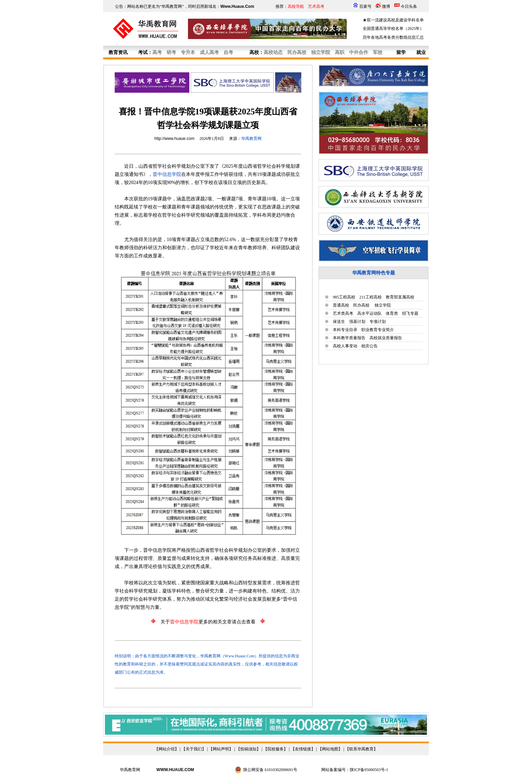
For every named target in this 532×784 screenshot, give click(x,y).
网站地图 (330, 749)
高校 (254, 52)
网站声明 (221, 749)
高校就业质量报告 (386, 338)
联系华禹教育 (361, 749)
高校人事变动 (345, 346)
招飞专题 (410, 313)
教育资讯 (118, 52)
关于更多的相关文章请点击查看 (208, 622)
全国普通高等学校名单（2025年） (393, 29)
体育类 (392, 313)
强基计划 (357, 322)
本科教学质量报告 (349, 338)
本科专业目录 (345, 330)
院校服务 (275, 749)
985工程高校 (344, 297)
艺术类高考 (343, 313)
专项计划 (378, 322)
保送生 (339, 322)
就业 (421, 52)
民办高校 (361, 305)
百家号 (365, 6)
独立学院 (382, 305)
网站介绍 (167, 749)
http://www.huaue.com (174, 139)
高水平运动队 (369, 313)
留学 (401, 52)
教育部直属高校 (400, 297)
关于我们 (194, 749)
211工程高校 (370, 297)
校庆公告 (369, 346)
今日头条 (409, 6)
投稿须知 (248, 749)
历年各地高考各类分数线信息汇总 (393, 37)
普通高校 (341, 305)
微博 (386, 6)
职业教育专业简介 (378, 330)
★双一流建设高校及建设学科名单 (393, 20)
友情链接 (303, 749)
